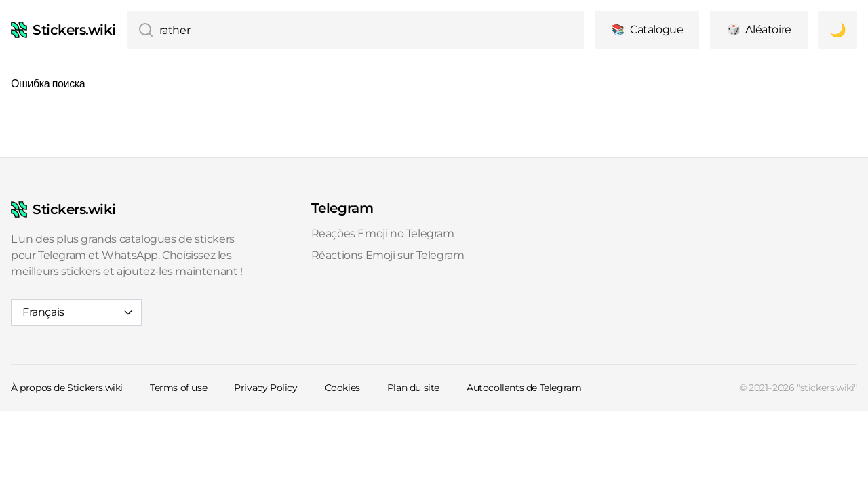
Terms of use (178, 388)
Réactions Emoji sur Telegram (388, 255)
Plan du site (413, 388)
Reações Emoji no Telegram (383, 233)
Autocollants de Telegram (524, 388)
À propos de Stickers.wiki (67, 388)
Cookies (342, 388)
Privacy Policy (265, 388)
